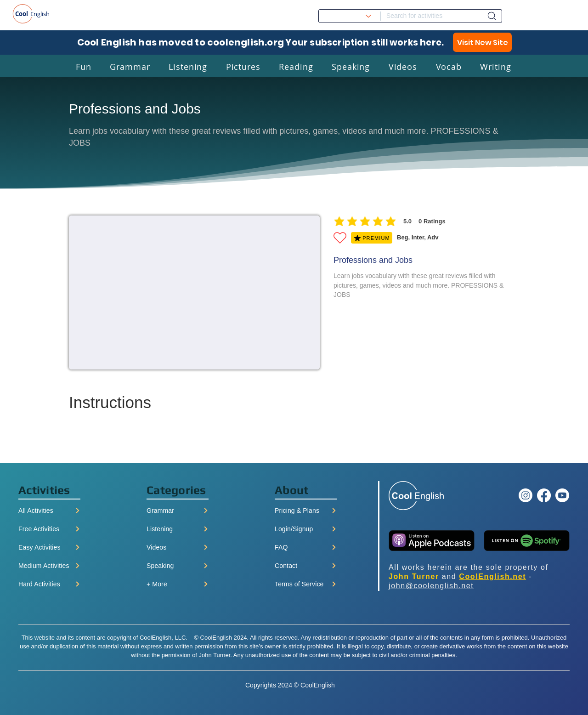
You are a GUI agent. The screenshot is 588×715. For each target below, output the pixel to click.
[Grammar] (178, 511)
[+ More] (178, 584)
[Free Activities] (49, 529)
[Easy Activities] (49, 547)
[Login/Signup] (306, 529)
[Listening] (178, 529)
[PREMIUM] (372, 238)
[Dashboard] (492, 16)
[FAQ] (306, 547)
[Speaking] (178, 566)
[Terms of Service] (306, 584)
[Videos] (178, 547)
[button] (84, 66)
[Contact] (306, 566)
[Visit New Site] (482, 42)
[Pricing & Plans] (306, 511)
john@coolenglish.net (431, 586)
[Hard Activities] (49, 584)
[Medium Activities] (49, 566)
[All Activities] (49, 511)
